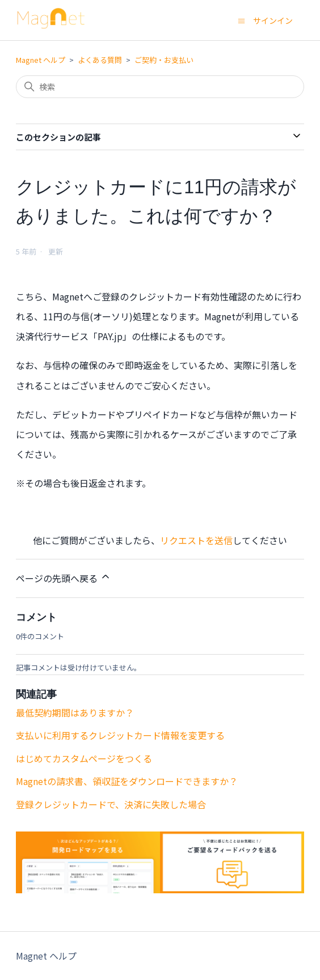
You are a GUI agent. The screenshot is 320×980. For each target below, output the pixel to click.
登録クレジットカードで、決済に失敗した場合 (111, 804)
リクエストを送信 (196, 540)
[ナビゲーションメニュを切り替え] (241, 20)
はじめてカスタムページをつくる (84, 758)
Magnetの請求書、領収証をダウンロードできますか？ (127, 781)
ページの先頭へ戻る (64, 578)
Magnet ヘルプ (41, 60)
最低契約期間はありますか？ (75, 712)
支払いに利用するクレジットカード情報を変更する (120, 735)
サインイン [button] (273, 20)
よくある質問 (100, 60)
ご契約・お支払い (164, 60)
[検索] (160, 87)
